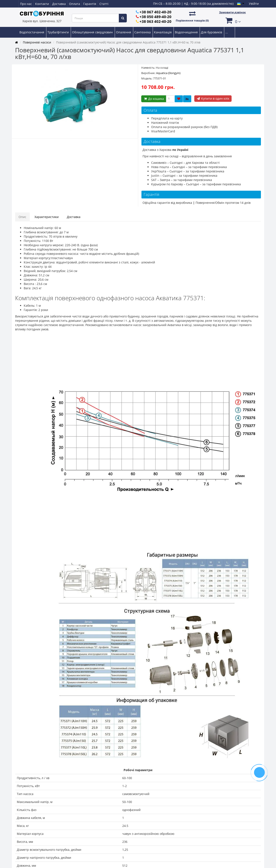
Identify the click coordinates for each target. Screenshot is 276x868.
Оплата (74, 4)
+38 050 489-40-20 (155, 17)
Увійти (254, 4)
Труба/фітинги (59, 32)
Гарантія (90, 4)
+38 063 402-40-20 (155, 21)
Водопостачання (32, 32)
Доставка (59, 4)
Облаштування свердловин (93, 32)
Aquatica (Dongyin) (168, 73)
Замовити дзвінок (232, 12)
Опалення (124, 32)
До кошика (154, 99)
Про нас (26, 4)
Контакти (42, 4)
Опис (22, 217)
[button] (232, 20)
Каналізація (163, 32)
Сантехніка (143, 32)
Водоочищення (187, 32)
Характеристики (47, 217)
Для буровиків (212, 32)
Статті (104, 4)
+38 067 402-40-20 (155, 12)
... (227, 32)
